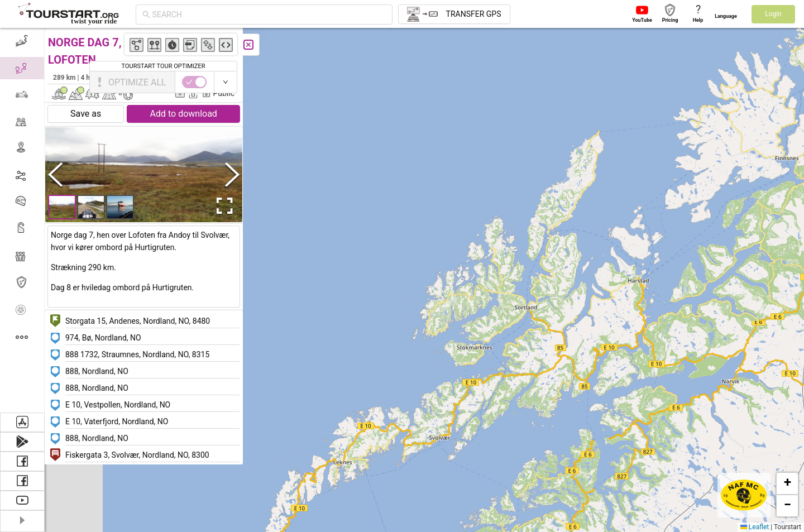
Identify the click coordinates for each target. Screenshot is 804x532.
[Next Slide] (232, 174)
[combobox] (269, 15)
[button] (598, 124)
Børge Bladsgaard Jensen (190, 77)
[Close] (248, 45)
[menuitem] (22, 41)
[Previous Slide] (55, 174)
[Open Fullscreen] (222, 206)
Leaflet (755, 527)
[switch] (755, 82)
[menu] (22, 220)
